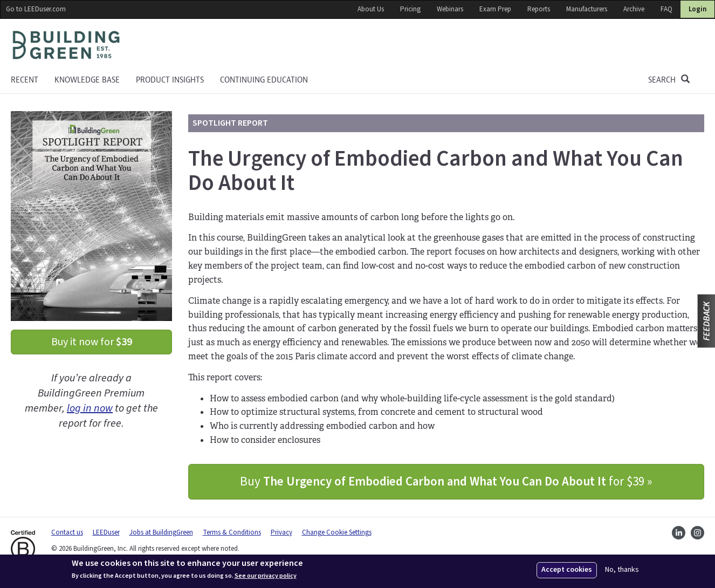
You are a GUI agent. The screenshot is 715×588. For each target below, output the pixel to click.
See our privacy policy (266, 576)
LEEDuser (106, 532)
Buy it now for (92, 342)
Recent (25, 80)
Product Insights (170, 80)
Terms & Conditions (232, 532)
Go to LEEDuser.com (36, 9)
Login (697, 9)
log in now (90, 408)
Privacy (281, 532)
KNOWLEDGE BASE (87, 80)
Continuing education (264, 80)
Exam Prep (495, 9)
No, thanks (622, 570)
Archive (634, 9)
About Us (371, 9)
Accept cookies (567, 570)
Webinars (450, 9)
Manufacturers (587, 9)
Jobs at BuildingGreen (161, 532)
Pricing (410, 9)
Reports (539, 9)
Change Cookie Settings (337, 532)
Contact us (67, 532)
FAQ (666, 9)
